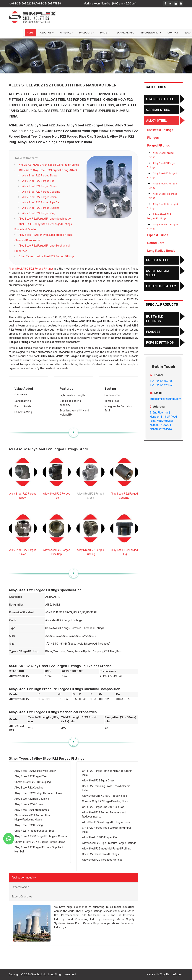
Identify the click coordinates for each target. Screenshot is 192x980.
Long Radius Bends (161, 251)
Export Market (20, 887)
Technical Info (125, 33)
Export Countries (22, 897)
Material (66, 33)
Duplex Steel (157, 260)
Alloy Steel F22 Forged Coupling (41, 192)
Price (105, 33)
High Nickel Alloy (161, 286)
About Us (47, 33)
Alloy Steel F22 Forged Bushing (41, 208)
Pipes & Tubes (158, 235)
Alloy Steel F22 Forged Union (39, 197)
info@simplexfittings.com (165, 399)
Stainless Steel (160, 99)
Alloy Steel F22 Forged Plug (39, 213)
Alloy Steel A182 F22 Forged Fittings (31, 269)
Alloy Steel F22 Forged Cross (39, 186)
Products (87, 33)
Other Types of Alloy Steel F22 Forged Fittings (46, 256)
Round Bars (156, 243)
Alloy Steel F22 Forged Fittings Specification (45, 219)
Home (30, 33)
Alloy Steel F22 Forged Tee (38, 181)
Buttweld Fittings (160, 130)
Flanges (153, 138)
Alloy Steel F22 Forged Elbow (40, 176)
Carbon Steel (158, 110)
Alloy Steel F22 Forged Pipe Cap (41, 203)
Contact (173, 33)
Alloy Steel (156, 120)
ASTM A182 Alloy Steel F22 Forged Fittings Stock (48, 170)
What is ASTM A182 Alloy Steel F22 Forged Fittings (49, 165)
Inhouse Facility (151, 33)
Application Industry (24, 878)
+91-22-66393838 (49, 4)
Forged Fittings (159, 145)
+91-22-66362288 (23, 4)
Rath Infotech (175, 975)
